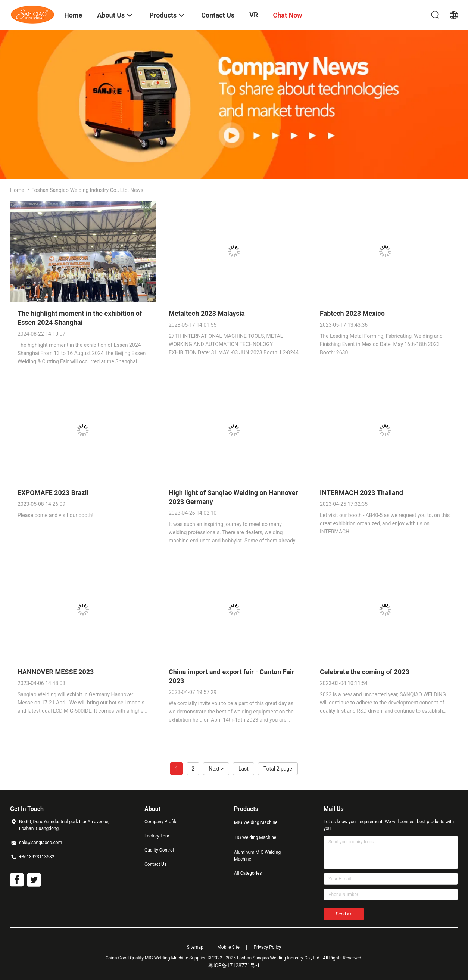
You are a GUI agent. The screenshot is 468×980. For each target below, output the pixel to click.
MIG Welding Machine (256, 822)
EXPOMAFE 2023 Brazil (53, 493)
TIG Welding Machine (255, 837)
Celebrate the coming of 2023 (365, 672)
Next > (216, 769)
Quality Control (159, 850)
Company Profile (161, 822)
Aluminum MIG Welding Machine (257, 856)
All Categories (248, 873)
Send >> (344, 914)
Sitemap (195, 947)
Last (244, 769)
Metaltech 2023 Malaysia (207, 313)
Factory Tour (157, 836)
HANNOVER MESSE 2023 (56, 672)
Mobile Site (228, 947)
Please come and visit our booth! (55, 515)
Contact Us (155, 864)
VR (254, 15)
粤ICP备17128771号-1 (234, 965)
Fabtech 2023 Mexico (352, 313)
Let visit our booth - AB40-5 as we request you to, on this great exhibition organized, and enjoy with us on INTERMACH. (385, 523)
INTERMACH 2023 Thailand (361, 493)
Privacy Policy (267, 947)
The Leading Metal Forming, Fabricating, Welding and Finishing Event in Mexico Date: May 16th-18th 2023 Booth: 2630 (381, 344)
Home (17, 190)
